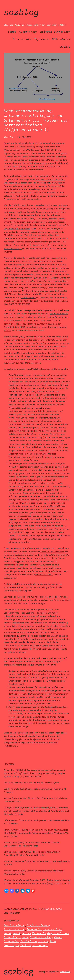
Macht (8, 933)
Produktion (11, 941)
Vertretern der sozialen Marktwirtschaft (31, 281)
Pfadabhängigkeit (16, 937)
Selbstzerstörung (25, 147)
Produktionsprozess (34, 941)
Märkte (38, 143)
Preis (58, 937)
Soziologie (54, 909)
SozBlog (21, 12)
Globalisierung (15, 929)
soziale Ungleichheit (52, 552)
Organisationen (58, 933)
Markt (29, 261)
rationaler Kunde (48, 176)
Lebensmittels (11, 613)
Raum (53, 941)
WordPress (65, 972)
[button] (6, 891)
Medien (26, 933)
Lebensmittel (53, 929)
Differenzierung (38, 925)
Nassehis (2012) (44, 575)
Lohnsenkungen (22, 209)
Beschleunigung (15, 925)
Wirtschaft (40, 945)
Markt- (7, 330)
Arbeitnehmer (28, 298)
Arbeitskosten (23, 212)
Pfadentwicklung (41, 937)
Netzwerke (39, 933)
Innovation (34, 929)
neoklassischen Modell (33, 153)
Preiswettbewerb (17, 408)
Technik (26, 945)
